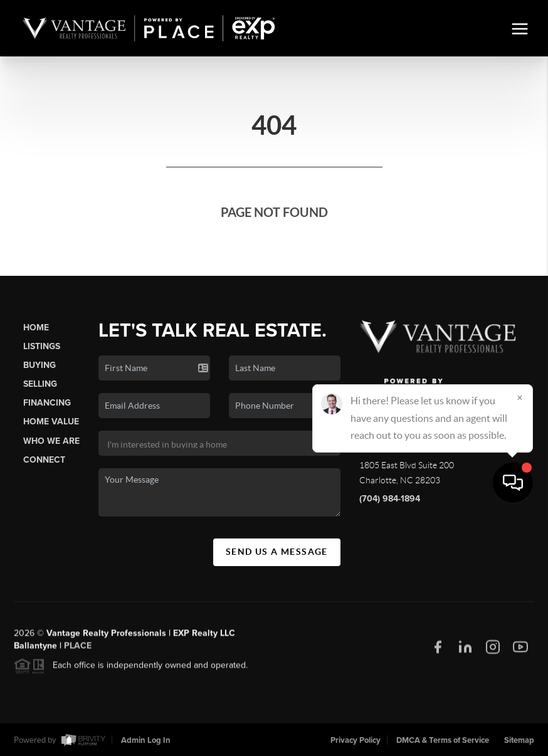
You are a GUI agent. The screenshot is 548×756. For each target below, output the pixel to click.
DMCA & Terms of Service (443, 740)
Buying (40, 365)
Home (36, 328)
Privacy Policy (356, 740)
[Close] (520, 636)
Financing (47, 403)
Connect (44, 460)
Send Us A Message (277, 552)
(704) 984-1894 (390, 499)
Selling (40, 384)
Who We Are (51, 441)
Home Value (51, 422)
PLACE (78, 650)
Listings (42, 346)
